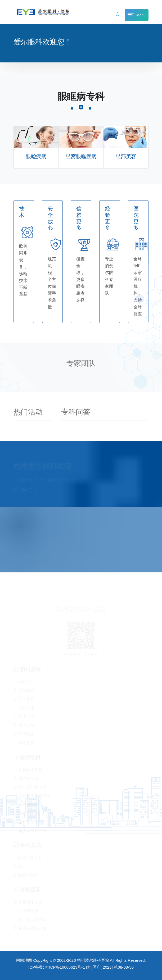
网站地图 (24, 960)
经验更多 (107, 218)
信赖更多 (79, 218)
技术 (22, 212)
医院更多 (136, 218)
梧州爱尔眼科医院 (93, 960)
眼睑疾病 (36, 156)
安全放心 (50, 218)
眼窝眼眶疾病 (81, 156)
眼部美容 (126, 156)
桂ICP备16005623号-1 (65, 967)
